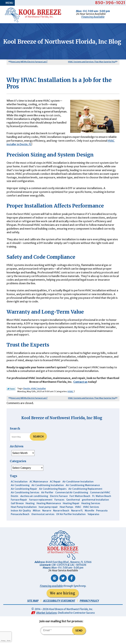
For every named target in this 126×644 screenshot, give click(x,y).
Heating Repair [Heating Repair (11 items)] (71, 511)
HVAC (71, 399)
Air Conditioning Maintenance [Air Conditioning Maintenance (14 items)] (83, 493)
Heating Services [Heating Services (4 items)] (91, 511)
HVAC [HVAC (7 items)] (78, 515)
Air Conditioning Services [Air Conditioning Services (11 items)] (25, 500)
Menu (10, 3)
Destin (27, 396)
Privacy (3, 641)
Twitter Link (11, 396)
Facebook (72, 586)
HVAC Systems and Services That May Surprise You (92, 66)
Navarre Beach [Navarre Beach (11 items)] (61, 518)
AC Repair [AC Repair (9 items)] (55, 489)
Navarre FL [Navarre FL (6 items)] (77, 518)
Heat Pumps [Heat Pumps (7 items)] (66, 515)
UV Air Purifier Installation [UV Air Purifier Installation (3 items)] (71, 522)
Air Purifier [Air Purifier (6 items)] (47, 500)
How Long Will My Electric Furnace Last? (29, 66)
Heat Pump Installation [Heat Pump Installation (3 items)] (24, 515)
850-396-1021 (110, 3)
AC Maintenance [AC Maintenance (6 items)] (39, 489)
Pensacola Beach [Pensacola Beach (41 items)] (20, 522)
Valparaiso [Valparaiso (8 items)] (93, 522)
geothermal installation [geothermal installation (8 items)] (95, 507)
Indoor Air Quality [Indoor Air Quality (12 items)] (21, 518)
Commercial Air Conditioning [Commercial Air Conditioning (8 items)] (72, 500)
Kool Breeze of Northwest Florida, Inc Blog (62, 425)
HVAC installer (38, 396)
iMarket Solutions (46, 620)
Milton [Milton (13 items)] (37, 518)
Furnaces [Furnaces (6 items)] (59, 507)
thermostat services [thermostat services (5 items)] (43, 522)
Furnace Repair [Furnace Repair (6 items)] (19, 507)
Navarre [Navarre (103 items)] (47, 518)
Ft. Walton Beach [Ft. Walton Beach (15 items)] (102, 504)
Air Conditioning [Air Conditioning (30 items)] (20, 493)
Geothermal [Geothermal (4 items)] (73, 507)
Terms (9, 641)
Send (79, 638)
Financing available (51, 593)
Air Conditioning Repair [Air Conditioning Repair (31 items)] (24, 496)
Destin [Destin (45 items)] (15, 504)
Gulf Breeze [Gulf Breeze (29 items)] (17, 511)
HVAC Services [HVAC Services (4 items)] (91, 515)
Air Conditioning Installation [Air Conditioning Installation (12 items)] (48, 493)
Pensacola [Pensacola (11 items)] (102, 518)
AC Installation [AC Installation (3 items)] (19, 489)
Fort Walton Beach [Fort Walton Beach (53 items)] (80, 504)
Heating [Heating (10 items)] (30, 511)
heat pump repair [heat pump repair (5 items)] (48, 515)
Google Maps (55, 586)
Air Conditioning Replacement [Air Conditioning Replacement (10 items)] (85, 496)
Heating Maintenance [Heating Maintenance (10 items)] (49, 511)
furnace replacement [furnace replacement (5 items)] (41, 507)
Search (38, 444)
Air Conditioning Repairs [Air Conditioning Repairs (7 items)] (53, 496)
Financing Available (93, 17)
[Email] (59, 638)
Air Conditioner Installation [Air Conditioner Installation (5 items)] (78, 489)
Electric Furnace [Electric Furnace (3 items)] (59, 504)
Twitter (63, 586)
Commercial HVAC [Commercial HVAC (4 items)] (100, 500)
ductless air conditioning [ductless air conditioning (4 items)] (34, 504)
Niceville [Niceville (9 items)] (89, 518)
